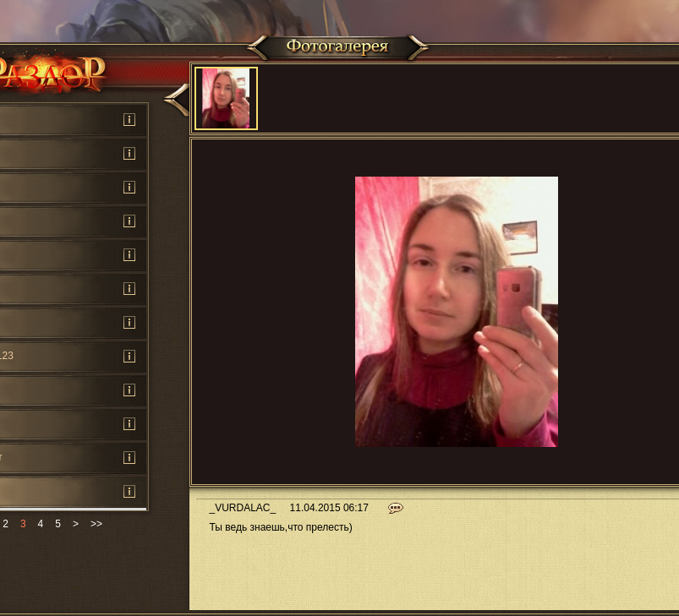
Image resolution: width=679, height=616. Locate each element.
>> (96, 524)
